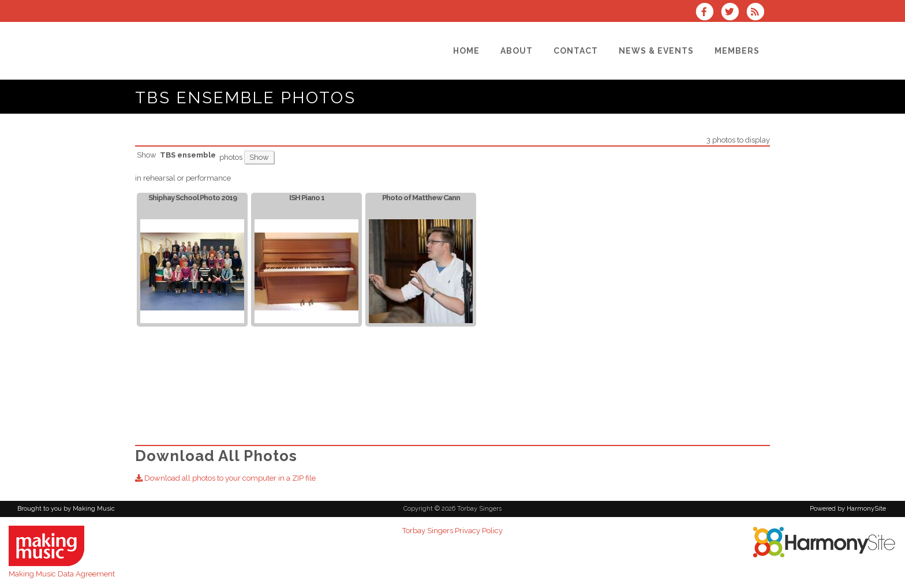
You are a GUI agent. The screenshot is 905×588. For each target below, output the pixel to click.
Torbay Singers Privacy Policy (452, 531)
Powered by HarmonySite (848, 509)
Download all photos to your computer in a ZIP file (225, 478)
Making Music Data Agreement (62, 574)
